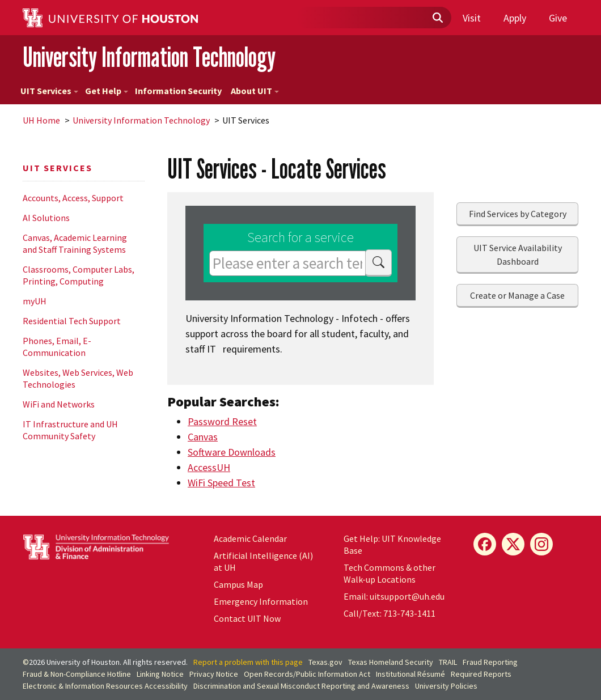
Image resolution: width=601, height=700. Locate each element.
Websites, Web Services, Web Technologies (78, 378)
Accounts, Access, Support (73, 198)
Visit (472, 18)
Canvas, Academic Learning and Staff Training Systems (75, 243)
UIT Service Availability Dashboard (518, 254)
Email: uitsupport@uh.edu (394, 596)
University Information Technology (149, 57)
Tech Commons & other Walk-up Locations (390, 573)
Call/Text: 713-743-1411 (390, 613)
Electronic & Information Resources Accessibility (105, 686)
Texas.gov (325, 662)
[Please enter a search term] (287, 263)
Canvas (203, 437)
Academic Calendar (250, 538)
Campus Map (238, 584)
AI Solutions (46, 218)
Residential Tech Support (72, 321)
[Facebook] (485, 544)
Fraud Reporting (490, 662)
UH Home (41, 120)
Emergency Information (261, 601)
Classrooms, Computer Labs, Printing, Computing (79, 275)
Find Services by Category (518, 214)
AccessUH (209, 467)
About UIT (255, 91)
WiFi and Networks (59, 404)
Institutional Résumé (410, 674)
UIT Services (49, 91)
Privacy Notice (214, 674)
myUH (35, 301)
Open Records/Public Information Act (307, 674)
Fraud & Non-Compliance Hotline (77, 674)
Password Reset (222, 421)
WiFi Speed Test (221, 483)
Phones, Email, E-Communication (57, 347)
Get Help (107, 91)
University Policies (446, 686)
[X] (513, 544)
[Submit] (437, 18)
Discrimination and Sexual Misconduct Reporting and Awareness (301, 686)
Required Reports (481, 674)
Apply (515, 18)
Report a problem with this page (248, 662)
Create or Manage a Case (517, 295)
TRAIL (448, 662)
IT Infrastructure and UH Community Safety (70, 430)
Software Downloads (232, 452)
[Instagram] (541, 544)
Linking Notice (160, 674)
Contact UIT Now (247, 618)
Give (558, 18)
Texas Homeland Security (391, 662)
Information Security (178, 91)
